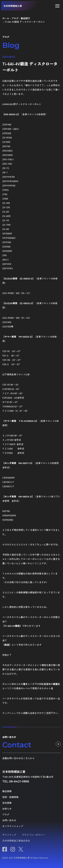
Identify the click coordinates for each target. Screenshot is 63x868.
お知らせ (7, 809)
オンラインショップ (13, 826)
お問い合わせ (9, 820)
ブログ (6, 814)
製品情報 (7, 791)
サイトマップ (9, 835)
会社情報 (7, 803)
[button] (57, 6)
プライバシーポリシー (33, 835)
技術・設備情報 (10, 797)
